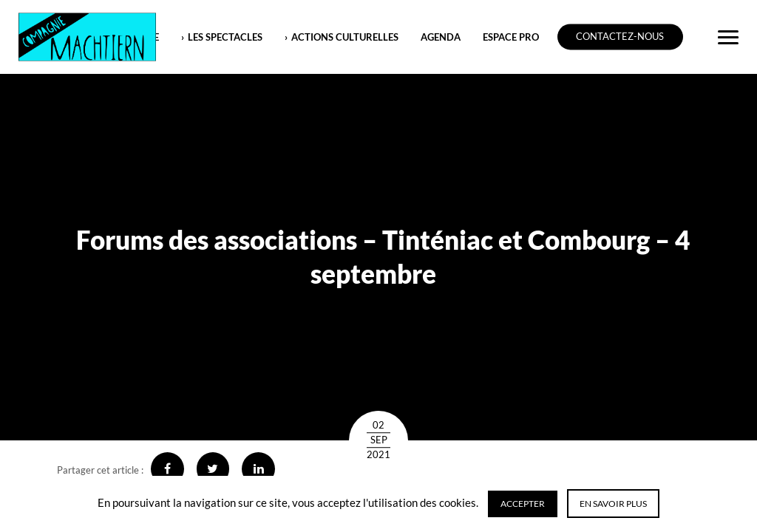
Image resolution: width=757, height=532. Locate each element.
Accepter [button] (523, 504)
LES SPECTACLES (225, 37)
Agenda (441, 37)
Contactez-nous (620, 37)
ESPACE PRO (511, 37)
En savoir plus (613, 504)
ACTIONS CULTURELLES (345, 37)
